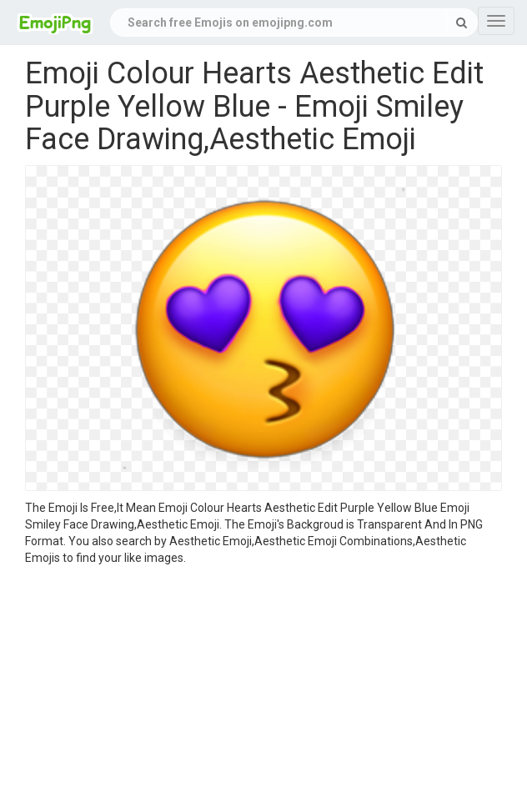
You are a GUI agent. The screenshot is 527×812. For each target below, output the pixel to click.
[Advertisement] (263, 691)
